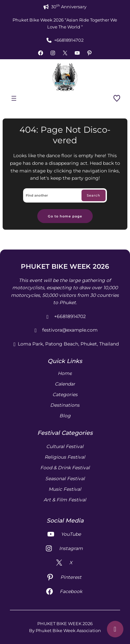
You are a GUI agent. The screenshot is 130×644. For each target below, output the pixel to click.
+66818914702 (69, 40)
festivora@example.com (65, 330)
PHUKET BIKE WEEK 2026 (65, 266)
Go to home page (65, 216)
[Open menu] (14, 98)
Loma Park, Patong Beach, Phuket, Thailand (65, 344)
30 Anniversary (69, 6)
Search (94, 195)
